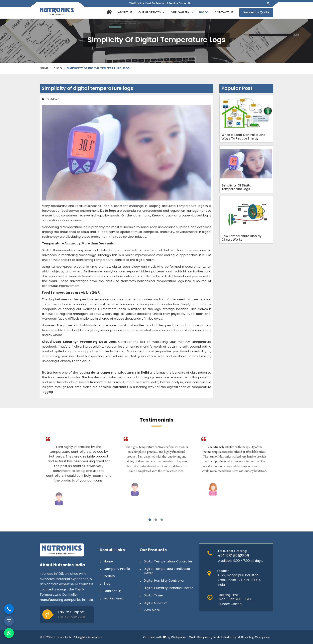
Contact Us (224, 12)
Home (44, 68)
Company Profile (117, 569)
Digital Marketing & (227, 637)
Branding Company (255, 637)
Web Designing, (201, 637)
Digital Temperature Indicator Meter (167, 571)
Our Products (152, 12)
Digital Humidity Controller (164, 581)
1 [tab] (150, 520)
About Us (125, 12)
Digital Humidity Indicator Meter (168, 588)
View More (152, 610)
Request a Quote (256, 12)
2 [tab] (156, 520)
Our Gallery (182, 12)
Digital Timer (153, 595)
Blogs (204, 12)
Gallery (109, 576)
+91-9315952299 (72, 617)
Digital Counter (155, 603)
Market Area (113, 598)
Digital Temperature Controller (168, 561)
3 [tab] (162, 520)
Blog (58, 68)
